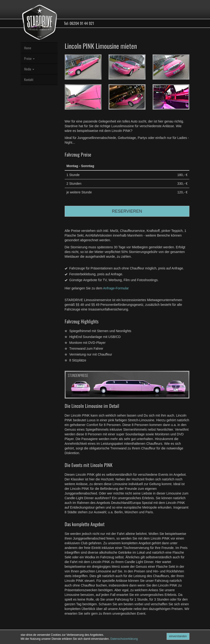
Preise (29, 58)
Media (29, 69)
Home (28, 48)
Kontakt (29, 79)
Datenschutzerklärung (124, 639)
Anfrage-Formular (116, 288)
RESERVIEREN (127, 211)
